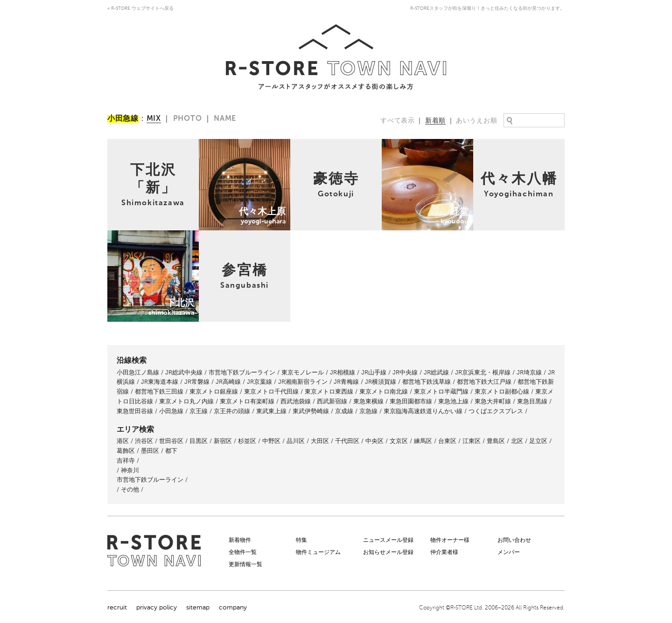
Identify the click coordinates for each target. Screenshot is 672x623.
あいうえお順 (476, 121)
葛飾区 (126, 451)
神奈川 (130, 470)
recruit (117, 607)
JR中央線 (405, 372)
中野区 (271, 441)
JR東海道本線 (160, 382)
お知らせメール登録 (388, 552)
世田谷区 (171, 441)
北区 (517, 441)
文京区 (399, 441)
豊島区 (496, 441)
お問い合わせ (514, 540)
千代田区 (347, 441)
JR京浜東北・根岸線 (483, 372)
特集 (301, 540)
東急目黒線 (532, 401)
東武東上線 (271, 411)
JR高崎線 (228, 382)
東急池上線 (453, 401)
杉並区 (247, 441)
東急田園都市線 (411, 401)
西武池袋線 (296, 401)
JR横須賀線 (381, 382)
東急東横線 (368, 401)
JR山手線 (374, 372)
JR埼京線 (529, 372)
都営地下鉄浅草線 (427, 382)
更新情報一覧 (245, 564)
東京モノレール (303, 372)
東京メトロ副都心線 (502, 391)
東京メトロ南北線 (384, 391)
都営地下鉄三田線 (159, 391)
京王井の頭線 (232, 411)
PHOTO (188, 119)
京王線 (199, 411)
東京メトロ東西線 (329, 391)
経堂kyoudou (401, 144)
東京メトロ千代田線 (271, 391)
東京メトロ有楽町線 (247, 401)
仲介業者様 (444, 552)
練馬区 (423, 441)
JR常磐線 (197, 382)
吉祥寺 (126, 460)
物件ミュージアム (318, 552)
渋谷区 (144, 441)
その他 (130, 489)
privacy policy (157, 607)
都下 (171, 451)
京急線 (368, 411)
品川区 (296, 441)
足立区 (538, 441)
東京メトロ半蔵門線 (441, 391)
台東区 (447, 441)
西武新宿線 (332, 401)
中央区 (374, 441)
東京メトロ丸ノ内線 (186, 401)
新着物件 (240, 540)
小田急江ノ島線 (138, 372)
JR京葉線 (259, 382)
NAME (225, 119)
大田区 (320, 441)
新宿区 (223, 441)
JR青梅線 (346, 382)
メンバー (509, 552)
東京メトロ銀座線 (214, 391)
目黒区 (199, 441)
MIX (154, 119)
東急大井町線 (493, 401)
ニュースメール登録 (388, 540)
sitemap (198, 607)
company (233, 607)
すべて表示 (398, 121)
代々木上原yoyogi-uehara (237, 144)
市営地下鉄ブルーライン (242, 372)
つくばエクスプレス (496, 411)
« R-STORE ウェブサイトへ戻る (140, 8)
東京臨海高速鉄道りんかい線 (423, 411)
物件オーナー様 (450, 540)
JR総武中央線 (184, 372)
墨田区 (150, 451)
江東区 (472, 441)
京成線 (344, 411)
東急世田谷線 (135, 411)
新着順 (435, 121)
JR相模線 (343, 372)
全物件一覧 (243, 552)
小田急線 (171, 411)
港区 (123, 441)
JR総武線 (436, 372)
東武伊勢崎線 (311, 411)
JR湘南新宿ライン (303, 382)
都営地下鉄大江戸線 (484, 382)
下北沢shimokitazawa (139, 235)
